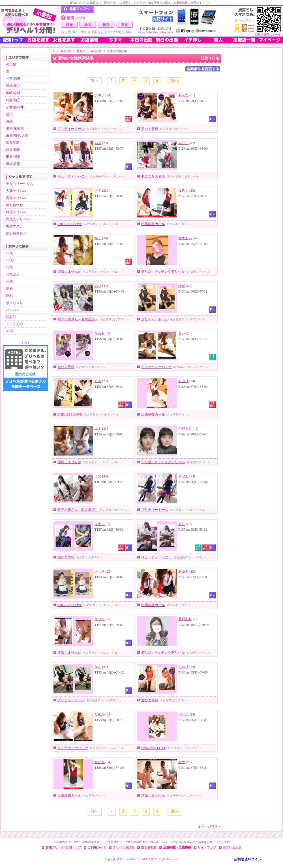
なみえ (183, 190)
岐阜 (106, 25)
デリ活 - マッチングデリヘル (163, 272)
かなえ (100, 762)
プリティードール (71, 129)
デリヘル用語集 (124, 847)
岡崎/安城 (13, 93)
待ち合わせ (14, 205)
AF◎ (10, 331)
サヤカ (183, 476)
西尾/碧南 (13, 150)
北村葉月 (185, 619)
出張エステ (14, 226)
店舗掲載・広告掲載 (177, 847)
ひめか (100, 714)
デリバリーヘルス (20, 184)
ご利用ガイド (97, 847)
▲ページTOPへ (209, 826)
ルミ (98, 238)
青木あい (185, 238)
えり (182, 524)
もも (98, 381)
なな (98, 667)
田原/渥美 (13, 157)
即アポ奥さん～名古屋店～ (78, 319)
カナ (182, 762)
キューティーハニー (73, 176)
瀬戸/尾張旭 (15, 128)
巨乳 (9, 296)
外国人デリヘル (18, 219)
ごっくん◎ (14, 324)
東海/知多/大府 (17, 136)
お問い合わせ (232, 847)
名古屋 (11, 65)
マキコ (100, 524)
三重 (125, 25)
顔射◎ (11, 317)
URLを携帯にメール (268, 34)
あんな (183, 95)
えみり (183, 381)
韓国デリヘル (16, 212)
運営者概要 (149, 847)
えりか (183, 714)
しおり (183, 667)
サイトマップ (207, 847)
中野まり (185, 429)
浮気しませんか (69, 272)
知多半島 (13, 143)
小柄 (9, 281)
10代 (9, 253)
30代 (9, 267)
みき (98, 143)
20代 (9, 260)
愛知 (69, 25)
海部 (9, 121)
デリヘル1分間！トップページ (77, 9)
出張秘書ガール (153, 224)
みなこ (183, 143)
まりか (100, 619)
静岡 (88, 25)
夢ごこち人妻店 (153, 176)
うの (98, 476)
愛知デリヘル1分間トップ (63, 847)
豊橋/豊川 (13, 86)
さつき (100, 571)
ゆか (182, 286)
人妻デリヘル (16, 191)
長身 (9, 289)
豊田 (9, 114)
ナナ (98, 190)
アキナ (100, 95)
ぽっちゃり (14, 303)
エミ (98, 429)
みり (98, 286)
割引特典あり (16, 233)
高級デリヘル (16, 198)
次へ (175, 81)
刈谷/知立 (13, 100)
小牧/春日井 (15, 107)
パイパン (13, 310)
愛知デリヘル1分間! (89, 51)
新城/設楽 (13, 164)
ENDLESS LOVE (70, 224)
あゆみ (183, 571)
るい (182, 333)
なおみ (100, 333)
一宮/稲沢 (13, 79)
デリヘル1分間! (62, 51)
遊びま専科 (150, 129)
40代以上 (13, 274)
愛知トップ (13, 40)
